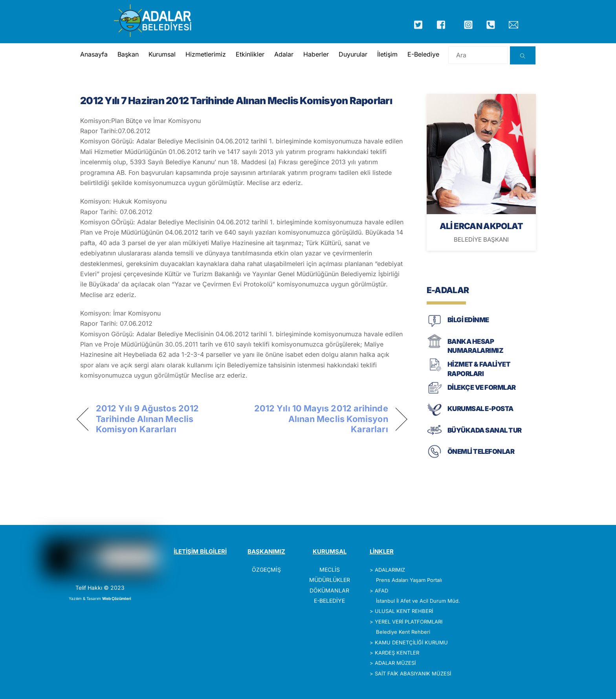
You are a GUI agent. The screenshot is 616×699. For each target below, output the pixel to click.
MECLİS (330, 570)
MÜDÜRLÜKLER (330, 580)
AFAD (381, 591)
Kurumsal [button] (162, 54)
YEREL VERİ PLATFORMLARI (409, 622)
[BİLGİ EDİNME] (434, 326)
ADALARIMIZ (390, 570)
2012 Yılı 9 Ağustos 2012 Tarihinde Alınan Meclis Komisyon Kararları (147, 419)
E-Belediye (423, 54)
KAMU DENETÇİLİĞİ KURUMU (411, 642)
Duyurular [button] (353, 54)
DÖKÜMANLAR (329, 590)
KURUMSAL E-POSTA (480, 409)
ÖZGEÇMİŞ (266, 570)
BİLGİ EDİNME (468, 320)
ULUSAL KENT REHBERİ (404, 611)
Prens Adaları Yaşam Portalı (409, 580)
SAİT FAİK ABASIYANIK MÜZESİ (413, 673)
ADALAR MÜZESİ (395, 663)
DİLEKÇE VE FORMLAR (482, 387)
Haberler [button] (316, 54)
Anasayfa (93, 54)
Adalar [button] (283, 54)
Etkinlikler (250, 54)
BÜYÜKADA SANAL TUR (485, 430)
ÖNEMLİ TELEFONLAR (481, 451)
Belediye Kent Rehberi (403, 632)
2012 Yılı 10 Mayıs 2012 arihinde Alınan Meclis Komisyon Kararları (320, 419)
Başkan (128, 54)
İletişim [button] (387, 54)
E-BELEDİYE (329, 601)
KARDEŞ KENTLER (397, 653)
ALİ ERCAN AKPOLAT (481, 226)
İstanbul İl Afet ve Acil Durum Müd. (418, 601)
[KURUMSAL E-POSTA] (434, 415)
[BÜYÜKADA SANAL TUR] (434, 436)
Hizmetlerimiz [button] (205, 54)
